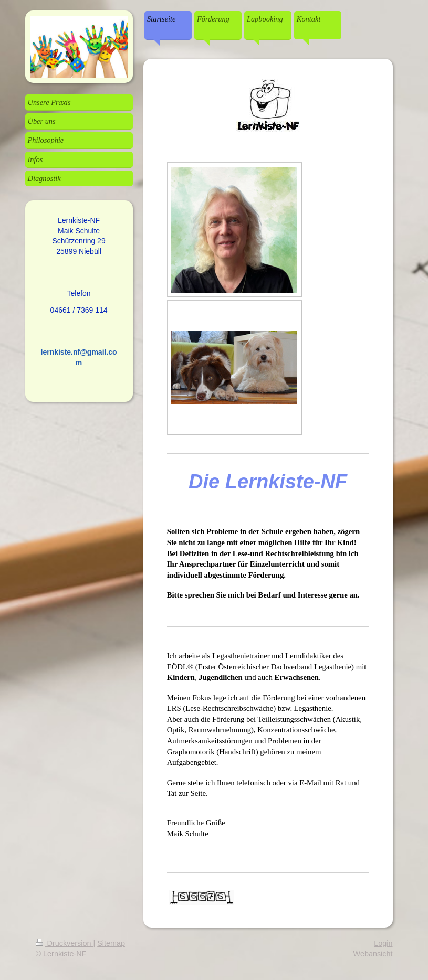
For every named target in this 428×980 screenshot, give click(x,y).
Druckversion (65, 943)
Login (383, 943)
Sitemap (111, 943)
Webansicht (373, 954)
